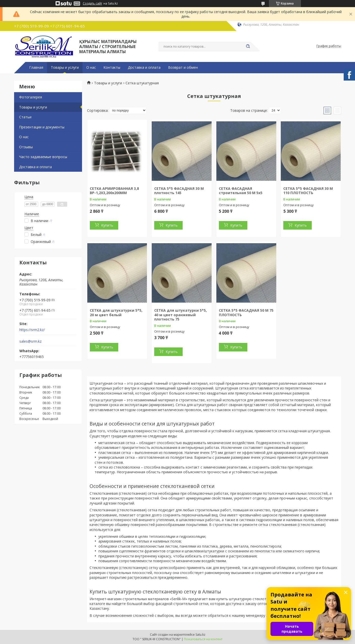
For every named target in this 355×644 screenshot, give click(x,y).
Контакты (112, 67)
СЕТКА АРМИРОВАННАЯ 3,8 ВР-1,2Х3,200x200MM (114, 191)
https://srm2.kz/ (32, 330)
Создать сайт (92, 4)
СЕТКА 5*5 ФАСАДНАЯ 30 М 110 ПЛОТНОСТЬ (308, 191)
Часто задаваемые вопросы (43, 157)
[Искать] (248, 47)
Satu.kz (200, 635)
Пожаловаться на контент (203, 639)
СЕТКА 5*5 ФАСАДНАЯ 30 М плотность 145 (179, 191)
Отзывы (26, 147)
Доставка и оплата (144, 67)
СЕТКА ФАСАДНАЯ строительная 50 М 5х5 (241, 191)
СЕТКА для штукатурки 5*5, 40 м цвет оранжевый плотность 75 (181, 315)
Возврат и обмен (183, 67)
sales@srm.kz (30, 341)
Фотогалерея (31, 97)
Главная (36, 67)
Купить (107, 225)
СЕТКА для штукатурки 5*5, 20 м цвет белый (116, 313)
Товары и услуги (65, 67)
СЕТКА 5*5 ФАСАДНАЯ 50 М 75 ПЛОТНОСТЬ (246, 313)
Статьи (25, 117)
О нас (91, 67)
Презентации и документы (42, 127)
